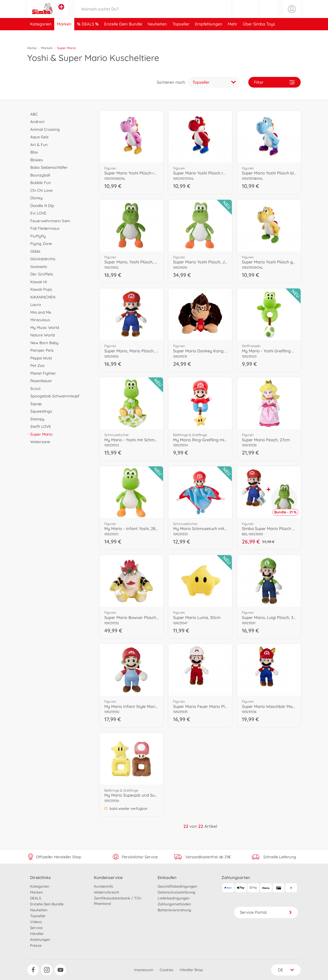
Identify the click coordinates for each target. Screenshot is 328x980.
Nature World (41, 335)
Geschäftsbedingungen (177, 886)
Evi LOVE (37, 213)
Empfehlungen (209, 35)
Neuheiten (157, 35)
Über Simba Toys (259, 35)
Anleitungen (40, 940)
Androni (36, 122)
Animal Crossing (44, 129)
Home (32, 48)
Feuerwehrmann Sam (49, 221)
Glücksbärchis (41, 259)
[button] (269, 14)
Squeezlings (40, 411)
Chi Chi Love (40, 190)
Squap (35, 404)
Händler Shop (191, 970)
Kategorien (41, 35)
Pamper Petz (40, 350)
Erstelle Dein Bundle (123, 35)
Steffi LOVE (39, 426)
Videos (36, 922)
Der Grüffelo (40, 274)
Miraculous (39, 320)
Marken (64, 35)
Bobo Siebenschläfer (47, 167)
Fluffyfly (37, 236)
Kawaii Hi (37, 282)
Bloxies (35, 160)
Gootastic (37, 266)
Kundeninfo (104, 886)
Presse (36, 945)
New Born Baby (43, 343)
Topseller (181, 35)
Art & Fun (37, 145)
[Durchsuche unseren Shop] (152, 14)
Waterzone (39, 442)
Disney (35, 198)
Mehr (233, 35)
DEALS (88, 35)
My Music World (43, 327)
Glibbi (34, 251)
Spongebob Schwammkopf (53, 396)
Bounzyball (39, 175)
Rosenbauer (40, 381)
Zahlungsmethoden (174, 904)
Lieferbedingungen (174, 898)
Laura (34, 304)
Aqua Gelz (38, 137)
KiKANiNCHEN (41, 297)
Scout (34, 388)
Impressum (144, 970)
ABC (33, 114)
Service (36, 928)
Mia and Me (39, 312)
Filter (274, 82)
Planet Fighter (42, 373)
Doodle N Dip (41, 206)
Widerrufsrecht (106, 892)
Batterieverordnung (174, 910)
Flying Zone (40, 244)
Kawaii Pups (40, 289)
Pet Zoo (36, 365)
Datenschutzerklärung (176, 892)
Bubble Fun (39, 183)
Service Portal (266, 912)
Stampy (36, 419)
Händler (37, 934)
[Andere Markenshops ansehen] (61, 12)
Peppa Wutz (40, 358)
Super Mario (40, 434)
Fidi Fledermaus (43, 228)
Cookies (167, 970)
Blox (33, 152)
